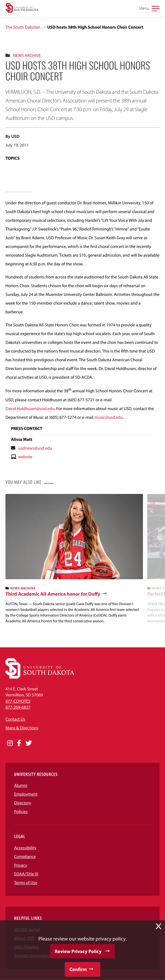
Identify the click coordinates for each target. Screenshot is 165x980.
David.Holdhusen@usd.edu (30, 409)
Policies (21, 812)
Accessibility (25, 848)
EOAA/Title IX (26, 874)
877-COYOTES (18, 701)
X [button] (158, 926)
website (25, 457)
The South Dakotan (23, 27)
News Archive (27, 56)
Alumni (21, 785)
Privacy (21, 865)
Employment (26, 794)
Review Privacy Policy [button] (78, 951)
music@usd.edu (109, 417)
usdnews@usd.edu (35, 448)
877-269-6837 (18, 707)
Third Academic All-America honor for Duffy (53, 594)
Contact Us (15, 719)
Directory (23, 803)
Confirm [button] (78, 969)
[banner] (74, 559)
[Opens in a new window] (10, 743)
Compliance (25, 857)
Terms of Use (26, 883)
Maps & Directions (22, 728)
